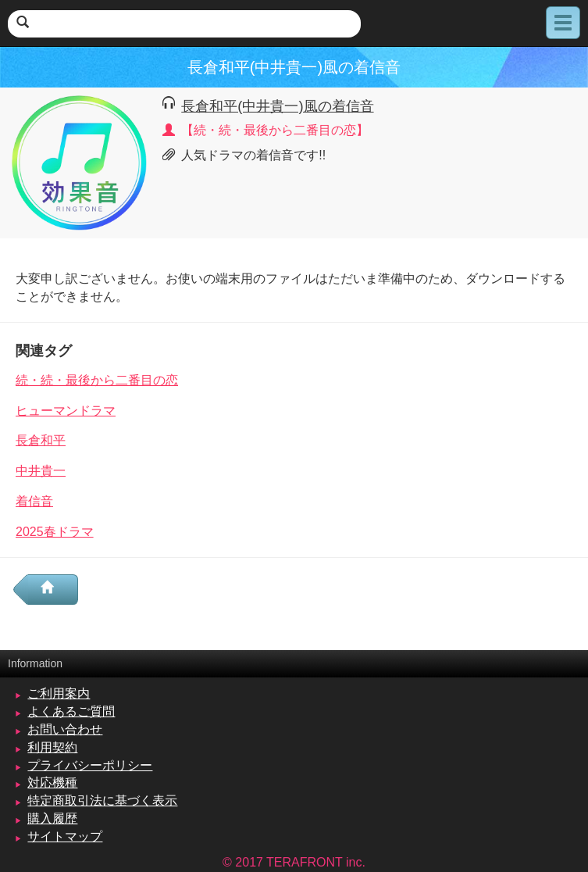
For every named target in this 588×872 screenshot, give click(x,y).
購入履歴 (52, 818)
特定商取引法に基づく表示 (102, 801)
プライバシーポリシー (90, 765)
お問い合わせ (65, 729)
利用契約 (52, 747)
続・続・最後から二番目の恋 (97, 380)
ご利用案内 (59, 693)
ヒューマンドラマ (66, 411)
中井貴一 (41, 471)
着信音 (34, 501)
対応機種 (52, 783)
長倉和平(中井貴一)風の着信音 (277, 106)
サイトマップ (65, 836)
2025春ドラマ (55, 532)
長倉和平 (41, 440)
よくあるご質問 (71, 711)
